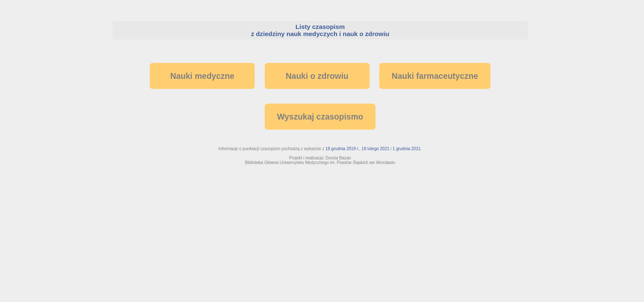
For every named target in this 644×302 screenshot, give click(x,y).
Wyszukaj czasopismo (320, 117)
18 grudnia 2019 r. (343, 149)
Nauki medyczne (202, 76)
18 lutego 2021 (375, 149)
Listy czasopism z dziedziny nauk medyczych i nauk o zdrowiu (320, 30)
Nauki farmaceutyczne (435, 76)
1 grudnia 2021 (407, 149)
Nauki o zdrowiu (317, 76)
